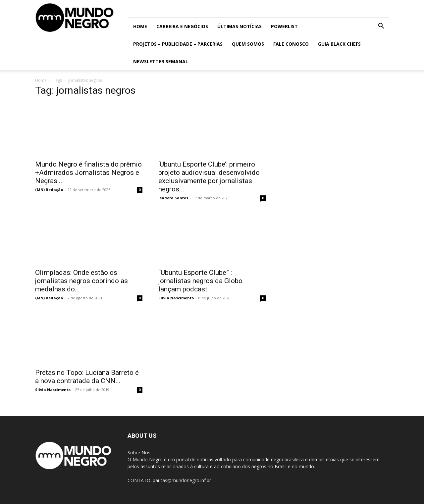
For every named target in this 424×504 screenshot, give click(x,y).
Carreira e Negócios (182, 26)
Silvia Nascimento (176, 298)
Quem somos (248, 44)
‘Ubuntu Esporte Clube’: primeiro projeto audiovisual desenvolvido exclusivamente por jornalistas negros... (209, 177)
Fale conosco (291, 44)
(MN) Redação (49, 190)
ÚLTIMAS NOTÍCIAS (239, 26)
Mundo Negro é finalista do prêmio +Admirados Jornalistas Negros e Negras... (88, 173)
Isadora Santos (173, 198)
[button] (381, 27)
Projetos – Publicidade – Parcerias (178, 44)
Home (140, 26)
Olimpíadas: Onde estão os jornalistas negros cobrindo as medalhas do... (81, 281)
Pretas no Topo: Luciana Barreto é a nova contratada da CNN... (87, 377)
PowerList (284, 26)
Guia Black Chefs (339, 44)
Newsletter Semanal (161, 61)
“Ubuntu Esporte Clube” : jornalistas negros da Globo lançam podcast (200, 281)
